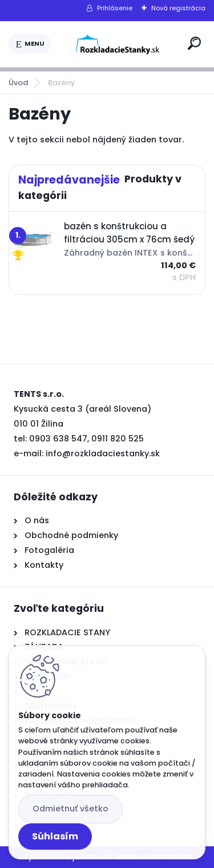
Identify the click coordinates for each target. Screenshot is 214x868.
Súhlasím (55, 836)
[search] (194, 43)
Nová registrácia (178, 8)
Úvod (18, 83)
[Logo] (118, 44)
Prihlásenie (115, 8)
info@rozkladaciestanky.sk (103, 453)
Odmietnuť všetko (70, 809)
